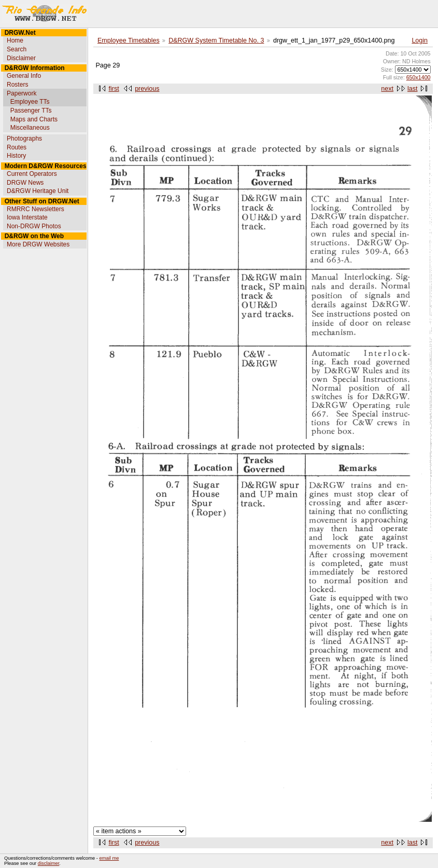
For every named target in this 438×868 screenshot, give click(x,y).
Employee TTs (30, 102)
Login (420, 40)
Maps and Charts (34, 119)
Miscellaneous (30, 128)
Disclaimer (21, 58)
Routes (17, 147)
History (16, 156)
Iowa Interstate (27, 217)
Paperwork (22, 93)
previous (147, 89)
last (412, 89)
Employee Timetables (129, 40)
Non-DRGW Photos (34, 226)
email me (109, 858)
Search (17, 49)
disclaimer (48, 863)
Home (15, 40)
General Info (24, 76)
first (114, 89)
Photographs (24, 139)
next (387, 89)
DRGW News (25, 183)
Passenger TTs (31, 111)
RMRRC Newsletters (36, 209)
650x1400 (419, 77)
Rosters (17, 85)
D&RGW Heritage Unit (38, 191)
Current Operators (32, 174)
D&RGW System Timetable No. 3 (216, 40)
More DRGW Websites (38, 244)
